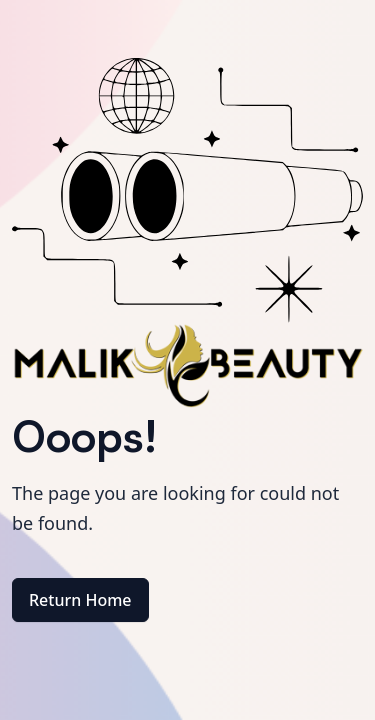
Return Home (80, 600)
